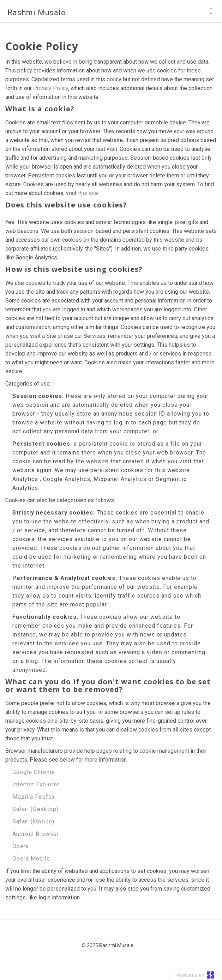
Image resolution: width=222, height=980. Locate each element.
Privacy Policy (51, 88)
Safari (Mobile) (33, 821)
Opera (21, 846)
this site (88, 193)
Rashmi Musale (37, 13)
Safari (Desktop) (35, 809)
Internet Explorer (36, 784)
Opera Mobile (31, 859)
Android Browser (36, 834)
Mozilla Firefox (34, 797)
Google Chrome (34, 772)
